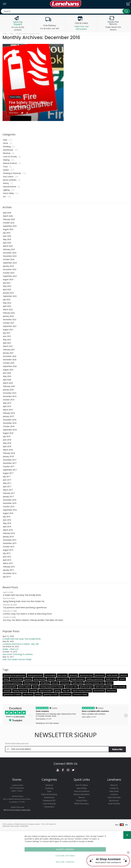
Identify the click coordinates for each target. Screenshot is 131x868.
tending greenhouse (35, 675)
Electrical (7, 153)
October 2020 (9, 363)
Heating (6, 160)
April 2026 (7, 213)
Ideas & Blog (82, 788)
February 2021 (9, 350)
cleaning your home (31, 683)
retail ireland (111, 691)
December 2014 (10, 573)
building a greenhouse (95, 679)
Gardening (49, 788)
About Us (114, 785)
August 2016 (8, 513)
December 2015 (10, 540)
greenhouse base (86, 675)
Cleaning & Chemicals (12, 173)
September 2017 (10, 470)
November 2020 (10, 360)
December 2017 (10, 460)
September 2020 (10, 366)
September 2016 (10, 510)
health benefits (112, 675)
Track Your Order (114, 797)
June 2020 (7, 373)
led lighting (45, 683)
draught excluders (77, 679)
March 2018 (8, 450)
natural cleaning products (82, 691)
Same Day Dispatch (18, 23)
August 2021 (8, 330)
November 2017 (10, 463)
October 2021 (9, 323)
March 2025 (8, 246)
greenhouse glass (86, 687)
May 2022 (7, 303)
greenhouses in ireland (12, 695)
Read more (14, 113)
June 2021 (7, 336)
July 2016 (7, 517)
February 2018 (9, 453)
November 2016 (10, 503)
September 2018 (10, 430)
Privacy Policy (82, 800)
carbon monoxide (119, 687)
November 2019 (10, 396)
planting (28, 679)
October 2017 (9, 466)
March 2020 (8, 383)
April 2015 (7, 560)
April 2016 (7, 527)
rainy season (28, 695)
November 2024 (10, 256)
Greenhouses (49, 797)
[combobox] (65, 11)
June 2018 (7, 440)
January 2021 (8, 353)
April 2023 (7, 289)
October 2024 (9, 259)
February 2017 (9, 493)
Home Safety (15, 97)
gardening (73, 675)
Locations (114, 794)
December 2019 (10, 393)
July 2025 (7, 233)
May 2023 (7, 286)
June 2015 (7, 557)
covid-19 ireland (17, 679)
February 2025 (9, 249)
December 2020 (10, 356)
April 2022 (7, 306)
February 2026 (9, 219)
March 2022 (8, 309)
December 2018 (10, 420)
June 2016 (7, 520)
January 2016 (8, 537)
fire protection (65, 695)
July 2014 (7, 577)
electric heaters (25, 687)
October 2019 (9, 400)
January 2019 (8, 416)
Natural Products (10, 163)
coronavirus (65, 683)
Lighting (6, 190)
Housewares (49, 806)
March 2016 (8, 530)
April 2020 (7, 380)
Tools (5, 167)
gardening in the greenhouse (14, 675)
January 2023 (8, 293)
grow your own (71, 687)
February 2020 (9, 386)
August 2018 (8, 433)
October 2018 (9, 426)
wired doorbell (99, 691)
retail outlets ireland (103, 687)
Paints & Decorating (49, 794)
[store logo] (65, 4)
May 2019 (7, 403)
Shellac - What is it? (10, 649)
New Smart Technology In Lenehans (18, 654)
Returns (82, 797)
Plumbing (7, 146)
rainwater (7, 691)
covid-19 (51, 679)
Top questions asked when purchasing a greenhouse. (25, 607)
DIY (4, 197)
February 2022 (9, 313)
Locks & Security (10, 157)
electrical (124, 675)
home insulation (62, 679)
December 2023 (10, 269)
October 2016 (9, 507)
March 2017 (8, 490)
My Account (114, 800)
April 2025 (7, 243)
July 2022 (7, 299)
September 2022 (10, 296)
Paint (5, 140)
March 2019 (8, 410)
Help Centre (114, 791)
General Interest (10, 187)
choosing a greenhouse (12, 683)
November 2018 (10, 423)
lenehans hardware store (94, 683)
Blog (12, 34)
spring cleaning (39, 679)
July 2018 (7, 436)
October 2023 (9, 273)
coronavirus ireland (80, 695)
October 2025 (9, 223)
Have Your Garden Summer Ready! (17, 659)
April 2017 (7, 486)
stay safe (66, 691)
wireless (109, 683)
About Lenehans (10, 180)
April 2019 (7, 406)
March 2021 (8, 346)
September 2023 (10, 276)
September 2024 (10, 263)
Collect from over (17, 807)
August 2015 (8, 550)
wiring (6, 679)
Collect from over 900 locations (81, 28)
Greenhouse (8, 150)
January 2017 (8, 496)
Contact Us (114, 788)
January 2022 (8, 316)
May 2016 (7, 523)
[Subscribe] (117, 749)
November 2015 (10, 543)
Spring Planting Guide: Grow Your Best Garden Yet (24, 601)
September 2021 (10, 326)
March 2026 (8, 216)
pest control (62, 675)
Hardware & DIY (49, 800)
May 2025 (7, 239)
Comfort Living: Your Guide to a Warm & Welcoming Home (27, 614)
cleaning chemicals (20, 691)
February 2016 (9, 533)
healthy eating (77, 683)
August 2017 (8, 473)
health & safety (111, 679)
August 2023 (8, 279)
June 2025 (7, 236)
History (6, 183)
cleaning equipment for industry (52, 687)
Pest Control (8, 177)
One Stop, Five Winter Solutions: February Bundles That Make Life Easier (33, 620)
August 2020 (8, 370)
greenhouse (100, 675)
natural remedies (46, 691)
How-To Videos (82, 785)
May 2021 (7, 340)
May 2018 (7, 443)
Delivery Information (82, 794)
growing (57, 691)
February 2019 (9, 413)
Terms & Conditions (82, 791)
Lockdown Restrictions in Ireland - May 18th (21, 644)
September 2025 (10, 226)
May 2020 (7, 376)
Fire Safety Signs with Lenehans (28, 105)
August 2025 (8, 229)
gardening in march (51, 695)
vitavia (35, 687)
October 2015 (9, 547)
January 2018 (8, 456)
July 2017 (7, 476)
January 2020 (8, 390)
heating (38, 695)
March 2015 (8, 563)
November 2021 (10, 319)
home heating (50, 675)
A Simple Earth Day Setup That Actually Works (22, 595)
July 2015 (7, 553)
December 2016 (10, 500)
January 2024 (8, 266)
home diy (55, 683)
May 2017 (7, 483)
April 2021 (7, 343)
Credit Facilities (114, 803)
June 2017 (7, 480)
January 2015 (8, 570)
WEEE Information (82, 803)
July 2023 (7, 283)
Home (5, 34)
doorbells (33, 691)
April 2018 (7, 446)
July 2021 (7, 333)
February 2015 (9, 567)
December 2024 (10, 253)
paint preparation (10, 687)
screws (122, 679)
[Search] (126, 11)
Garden (6, 170)
